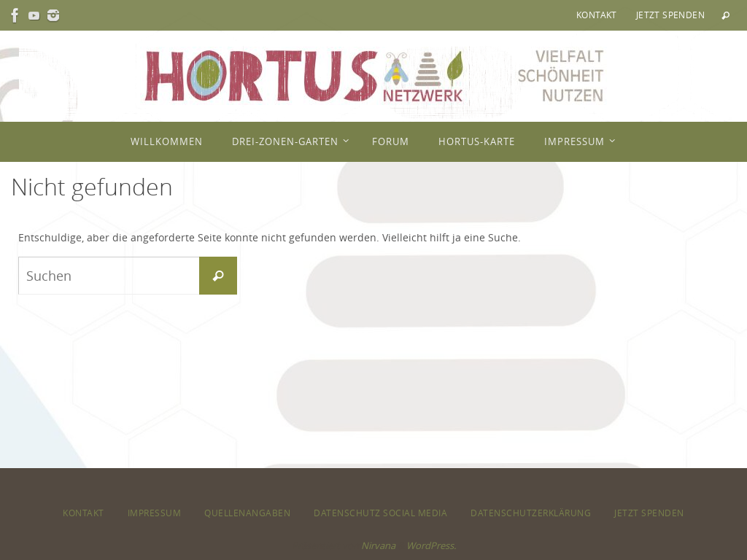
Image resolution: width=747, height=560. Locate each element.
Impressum (155, 513)
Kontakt (597, 15)
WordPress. (431, 545)
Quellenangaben (247, 513)
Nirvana (378, 545)
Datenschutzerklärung (531, 513)
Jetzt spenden (670, 15)
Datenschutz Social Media (380, 513)
